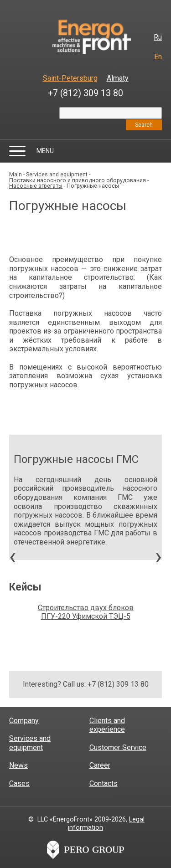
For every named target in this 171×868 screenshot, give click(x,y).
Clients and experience (107, 725)
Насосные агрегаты (36, 186)
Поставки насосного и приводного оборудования (78, 180)
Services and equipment (57, 174)
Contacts (104, 783)
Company (24, 721)
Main (16, 174)
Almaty (118, 78)
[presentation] (13, 559)
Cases (19, 783)
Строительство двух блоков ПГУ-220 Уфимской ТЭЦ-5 (86, 612)
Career (100, 765)
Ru (158, 37)
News (18, 765)
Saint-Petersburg (70, 78)
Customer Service (118, 747)
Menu (45, 151)
